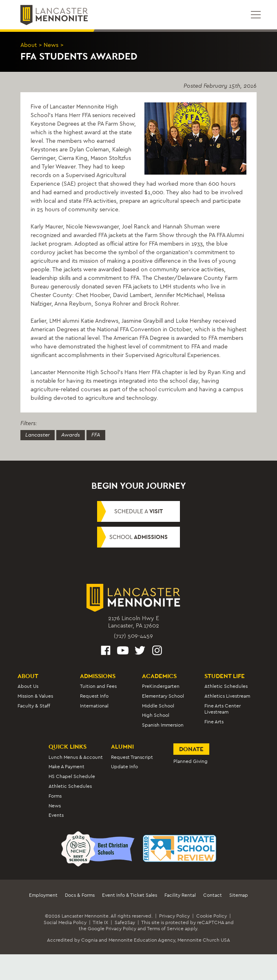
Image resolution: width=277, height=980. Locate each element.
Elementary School (163, 696)
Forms (55, 796)
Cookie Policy (212, 916)
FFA (96, 435)
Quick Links (68, 747)
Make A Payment (66, 767)
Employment (43, 895)
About (29, 45)
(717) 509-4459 (133, 636)
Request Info (94, 696)
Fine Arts (214, 722)
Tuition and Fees (98, 686)
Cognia (89, 940)
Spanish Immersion (163, 725)
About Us (28, 686)
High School (156, 716)
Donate (191, 749)
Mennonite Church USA (204, 940)
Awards (71, 435)
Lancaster (38, 435)
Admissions (98, 676)
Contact (213, 895)
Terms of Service (165, 929)
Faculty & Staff (34, 706)
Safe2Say (125, 922)
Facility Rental (180, 895)
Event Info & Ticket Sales (130, 895)
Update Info (124, 767)
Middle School (158, 706)
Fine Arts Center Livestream (223, 709)
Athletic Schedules (226, 686)
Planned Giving (191, 762)
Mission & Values (35, 696)
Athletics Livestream (227, 696)
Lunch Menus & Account (76, 757)
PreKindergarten (161, 686)
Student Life (225, 676)
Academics (159, 676)
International (94, 706)
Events (56, 815)
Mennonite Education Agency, (142, 940)
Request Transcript (132, 757)
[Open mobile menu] (256, 15)
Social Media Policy (65, 922)
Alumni (122, 747)
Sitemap (239, 895)
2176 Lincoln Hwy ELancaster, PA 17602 (134, 622)
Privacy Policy (174, 916)
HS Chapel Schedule (72, 776)
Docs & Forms (80, 895)
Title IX (100, 922)
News (51, 45)
